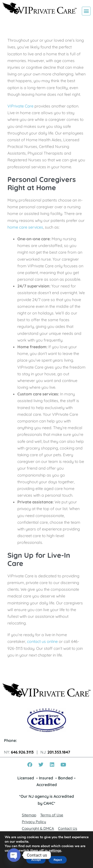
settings (55, 851)
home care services (25, 227)
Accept (36, 860)
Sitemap (29, 815)
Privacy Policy (34, 822)
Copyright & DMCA (38, 828)
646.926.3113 (22, 752)
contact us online (42, 641)
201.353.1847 (59, 752)
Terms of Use (52, 815)
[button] (86, 11)
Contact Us (68, 828)
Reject (58, 860)
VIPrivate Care (20, 106)
